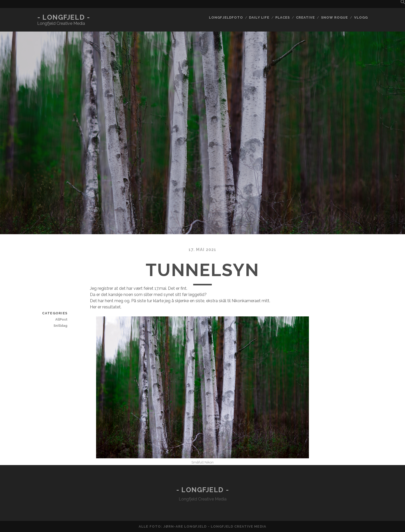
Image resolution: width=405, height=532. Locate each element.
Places (283, 17)
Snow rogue (334, 17)
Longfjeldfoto (226, 17)
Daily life (259, 17)
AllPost (61, 319)
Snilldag (60, 326)
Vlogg (361, 17)
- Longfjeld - (64, 17)
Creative (305, 17)
